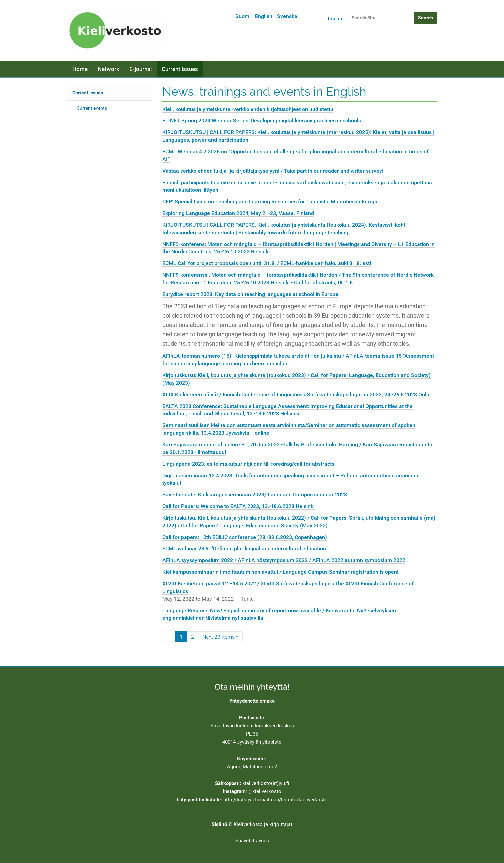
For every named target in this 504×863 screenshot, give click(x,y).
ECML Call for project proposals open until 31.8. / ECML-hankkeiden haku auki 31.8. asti (267, 263)
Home (80, 69)
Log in (335, 18)
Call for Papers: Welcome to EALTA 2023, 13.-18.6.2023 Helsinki (239, 506)
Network (108, 69)
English (264, 16)
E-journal (140, 69)
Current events (92, 108)
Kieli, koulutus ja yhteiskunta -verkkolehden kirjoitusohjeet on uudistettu (248, 109)
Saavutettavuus (252, 841)
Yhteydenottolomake (252, 701)
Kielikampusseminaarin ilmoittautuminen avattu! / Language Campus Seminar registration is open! (280, 572)
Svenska (287, 16)
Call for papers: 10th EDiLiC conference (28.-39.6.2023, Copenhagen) (245, 537)
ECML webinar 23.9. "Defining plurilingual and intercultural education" (245, 548)
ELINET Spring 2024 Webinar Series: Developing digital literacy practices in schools (262, 120)
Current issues (180, 69)
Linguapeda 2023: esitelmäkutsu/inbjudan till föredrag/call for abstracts (248, 464)
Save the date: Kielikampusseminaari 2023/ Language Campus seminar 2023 (255, 494)
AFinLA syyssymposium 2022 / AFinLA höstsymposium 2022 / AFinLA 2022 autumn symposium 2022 (284, 560)
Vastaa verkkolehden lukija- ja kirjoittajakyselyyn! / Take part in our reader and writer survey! (273, 171)
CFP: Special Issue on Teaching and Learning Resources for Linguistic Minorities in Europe (270, 201)
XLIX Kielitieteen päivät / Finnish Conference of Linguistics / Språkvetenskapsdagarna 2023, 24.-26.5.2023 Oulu (296, 394)
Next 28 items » (220, 637)
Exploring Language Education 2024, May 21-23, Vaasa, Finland (238, 213)
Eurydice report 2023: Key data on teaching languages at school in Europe (250, 294)
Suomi (243, 16)
